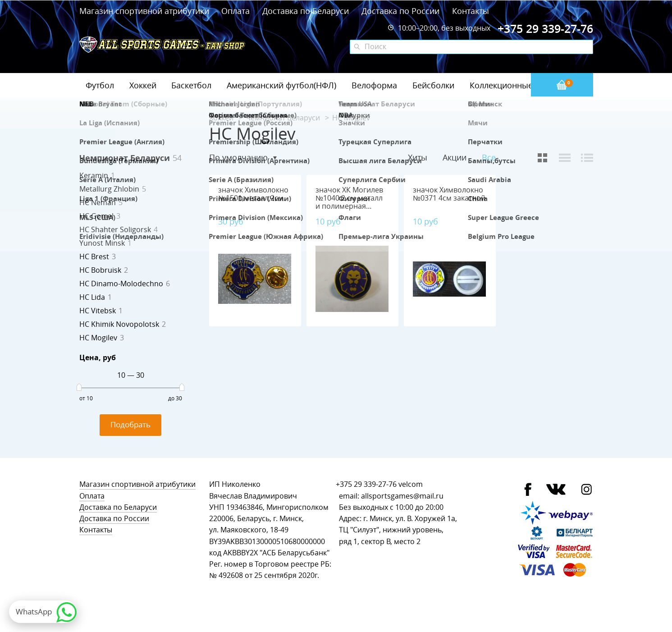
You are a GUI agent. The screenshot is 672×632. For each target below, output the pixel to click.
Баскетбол (191, 85)
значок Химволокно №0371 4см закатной (449, 194)
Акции (455, 157)
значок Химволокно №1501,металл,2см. (253, 194)
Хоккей (143, 85)
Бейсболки (433, 85)
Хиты (418, 157)
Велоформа (374, 85)
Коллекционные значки (516, 85)
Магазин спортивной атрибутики (145, 11)
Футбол (100, 85)
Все (489, 158)
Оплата (235, 11)
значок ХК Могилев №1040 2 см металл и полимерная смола (349, 202)
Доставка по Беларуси (306, 11)
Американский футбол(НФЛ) (281, 85)
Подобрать (130, 424)
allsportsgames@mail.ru (402, 496)
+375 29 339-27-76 (366, 484)
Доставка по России (400, 11)
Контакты (471, 11)
